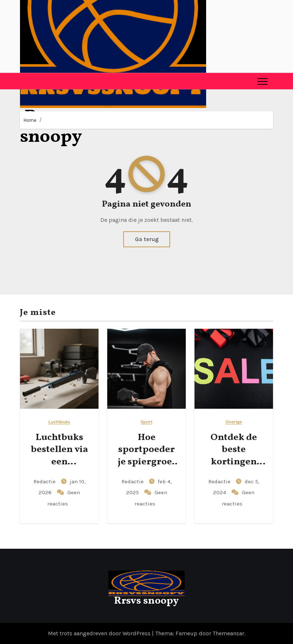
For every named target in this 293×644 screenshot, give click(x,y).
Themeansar (228, 633)
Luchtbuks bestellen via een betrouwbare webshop (59, 462)
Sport (146, 422)
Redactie (45, 481)
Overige (234, 422)
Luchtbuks (59, 422)
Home (30, 120)
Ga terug (147, 239)
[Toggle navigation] (262, 81)
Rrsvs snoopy (146, 601)
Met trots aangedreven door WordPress (100, 633)
